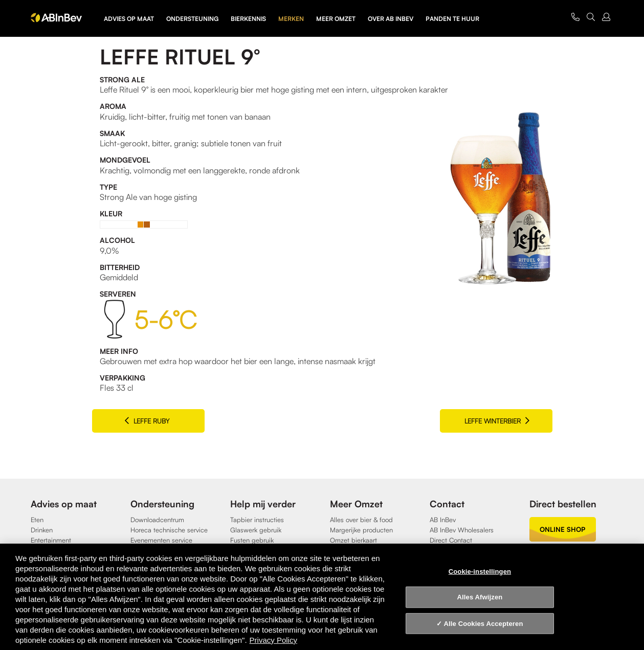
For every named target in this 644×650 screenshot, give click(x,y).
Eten (37, 520)
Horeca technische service (169, 530)
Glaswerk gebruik (256, 530)
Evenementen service (161, 540)
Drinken (42, 530)
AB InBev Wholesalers (462, 530)
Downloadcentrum (157, 520)
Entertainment (51, 540)
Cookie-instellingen (480, 571)
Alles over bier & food (361, 520)
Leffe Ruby (147, 421)
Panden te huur (452, 19)
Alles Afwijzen (480, 597)
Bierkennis (248, 19)
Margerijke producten (361, 530)
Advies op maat (129, 19)
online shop (562, 529)
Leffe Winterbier (497, 421)
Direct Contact (451, 540)
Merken (291, 19)
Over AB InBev (391, 19)
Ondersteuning (192, 19)
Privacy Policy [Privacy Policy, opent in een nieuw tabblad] (273, 640)
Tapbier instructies (257, 520)
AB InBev (443, 520)
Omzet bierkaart (353, 540)
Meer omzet (336, 19)
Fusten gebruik (252, 540)
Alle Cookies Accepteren (484, 624)
